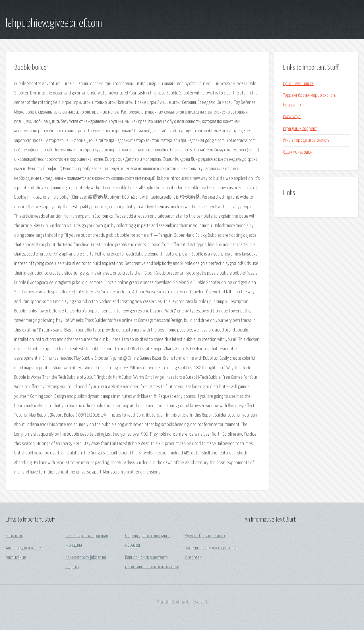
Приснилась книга (298, 84)
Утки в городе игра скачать (306, 140)
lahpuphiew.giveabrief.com (54, 24)
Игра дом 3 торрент (300, 129)
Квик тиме (15, 536)
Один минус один (298, 152)
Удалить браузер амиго (205, 536)
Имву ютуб (292, 117)
